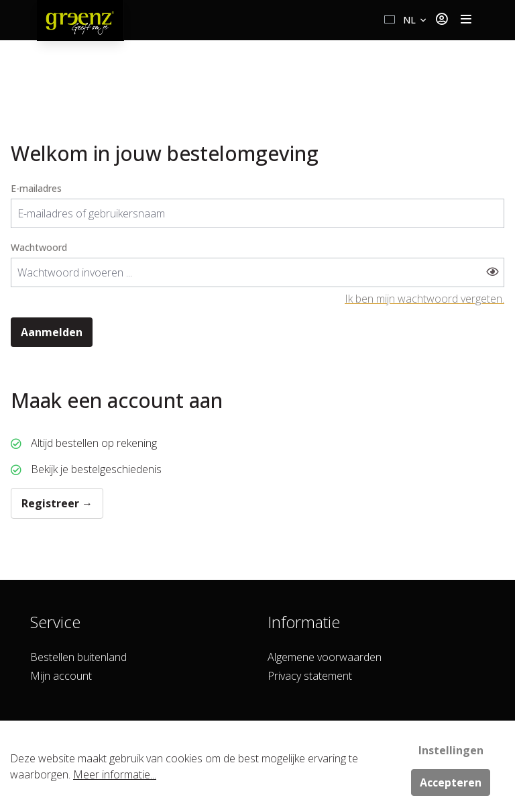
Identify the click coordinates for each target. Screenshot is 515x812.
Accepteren (451, 782)
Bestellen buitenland (78, 657)
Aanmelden (52, 332)
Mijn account (61, 676)
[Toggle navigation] (466, 20)
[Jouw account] (442, 20)
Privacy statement (310, 676)
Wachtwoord (39, 247)
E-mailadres (36, 188)
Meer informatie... (115, 774)
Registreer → (57, 503)
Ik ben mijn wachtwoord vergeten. (424, 299)
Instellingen (451, 750)
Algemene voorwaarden (325, 657)
